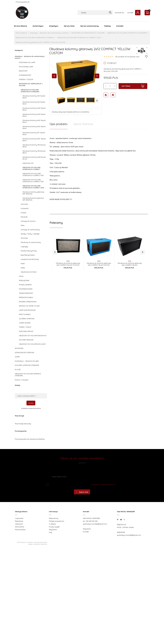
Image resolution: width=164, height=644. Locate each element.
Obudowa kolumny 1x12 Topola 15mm (34, 103)
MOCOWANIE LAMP (26, 67)
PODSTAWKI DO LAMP (27, 62)
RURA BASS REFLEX (26, 331)
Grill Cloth (24, 204)
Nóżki (23, 263)
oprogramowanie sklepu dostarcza (38, 543)
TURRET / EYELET (25, 327)
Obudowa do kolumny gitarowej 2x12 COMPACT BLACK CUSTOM (68, 260)
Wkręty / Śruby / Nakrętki (30, 234)
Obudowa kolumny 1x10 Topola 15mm (34, 97)
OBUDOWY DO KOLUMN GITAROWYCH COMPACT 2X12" (33, 187)
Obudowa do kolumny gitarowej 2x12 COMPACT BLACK (130, 260)
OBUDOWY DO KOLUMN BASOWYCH (33, 336)
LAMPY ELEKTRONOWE (27, 310)
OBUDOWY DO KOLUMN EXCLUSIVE (32, 344)
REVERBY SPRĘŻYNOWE (28, 302)
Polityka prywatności (57, 521)
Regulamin (95, 484)
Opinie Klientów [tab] (83, 124)
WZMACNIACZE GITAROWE (24, 352)
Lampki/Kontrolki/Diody (30, 259)
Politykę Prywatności (108, 484)
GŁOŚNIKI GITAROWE (27, 319)
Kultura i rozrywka (22, 380)
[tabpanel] (99, 170)
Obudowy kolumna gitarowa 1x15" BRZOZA (33, 199)
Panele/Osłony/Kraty (29, 251)
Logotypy (24, 247)
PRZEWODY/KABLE (26, 297)
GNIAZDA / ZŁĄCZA (26, 79)
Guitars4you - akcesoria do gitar (27, 361)
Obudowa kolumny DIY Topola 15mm (34, 134)
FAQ (50, 532)
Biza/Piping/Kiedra (28, 255)
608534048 (121, 532)
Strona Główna (20, 26)
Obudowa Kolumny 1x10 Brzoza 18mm (34, 146)
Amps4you (54, 26)
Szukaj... (18, 385)
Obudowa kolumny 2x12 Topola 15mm (34, 115)
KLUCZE (18, 369)
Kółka (23, 268)
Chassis (23, 213)
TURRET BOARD (25, 323)
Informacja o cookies (25, 542)
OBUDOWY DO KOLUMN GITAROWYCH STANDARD (30, 91)
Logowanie (19, 518)
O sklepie (52, 524)
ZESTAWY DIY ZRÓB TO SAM (29, 306)
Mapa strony (54, 518)
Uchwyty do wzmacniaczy (30, 230)
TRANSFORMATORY (26, 293)
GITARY (17, 357)
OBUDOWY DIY (28, 163)
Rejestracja (19, 521)
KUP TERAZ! (133, 86)
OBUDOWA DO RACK (29, 272)
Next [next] (97, 101)
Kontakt (130, 13)
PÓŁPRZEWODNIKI (26, 289)
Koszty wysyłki (54, 527)
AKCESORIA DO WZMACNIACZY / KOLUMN (31, 85)
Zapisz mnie (82, 492)
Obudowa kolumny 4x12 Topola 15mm (34, 127)
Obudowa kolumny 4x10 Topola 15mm (34, 121)
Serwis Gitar (69, 26)
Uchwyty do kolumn (28, 221)
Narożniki (24, 217)
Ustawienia (19, 524)
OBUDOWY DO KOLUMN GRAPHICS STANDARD (28, 375)
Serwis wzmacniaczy (90, 26)
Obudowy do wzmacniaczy (31, 242)
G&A (68, 257)
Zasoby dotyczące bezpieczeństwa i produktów (70, 112)
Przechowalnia (20, 530)
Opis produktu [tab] (59, 124)
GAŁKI (21, 276)
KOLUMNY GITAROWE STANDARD (27, 365)
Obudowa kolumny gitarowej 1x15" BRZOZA (33, 193)
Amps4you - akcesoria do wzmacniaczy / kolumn (30, 57)
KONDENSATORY (25, 75)
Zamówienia (19, 527)
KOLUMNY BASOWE (26, 340)
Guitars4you (38, 26)
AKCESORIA (19, 348)
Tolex (23, 225)
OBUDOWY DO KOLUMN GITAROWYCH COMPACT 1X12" (33, 181)
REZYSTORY (23, 71)
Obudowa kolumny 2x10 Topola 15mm (34, 109)
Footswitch (25, 208)
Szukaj (31, 403)
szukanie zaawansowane (31, 408)
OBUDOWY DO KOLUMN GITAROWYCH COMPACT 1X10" (33, 174)
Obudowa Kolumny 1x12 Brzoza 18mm (34, 152)
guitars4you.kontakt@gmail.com (95, 524)
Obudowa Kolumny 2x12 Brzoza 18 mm (34, 158)
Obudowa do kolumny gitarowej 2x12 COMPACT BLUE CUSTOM (99, 260)
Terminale (24, 238)
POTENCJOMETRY (25, 285)
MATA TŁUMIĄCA (25, 314)
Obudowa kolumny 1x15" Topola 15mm (34, 140)
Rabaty (108, 26)
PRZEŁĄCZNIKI (24, 280)
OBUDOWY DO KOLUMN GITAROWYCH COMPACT (31, 168)
